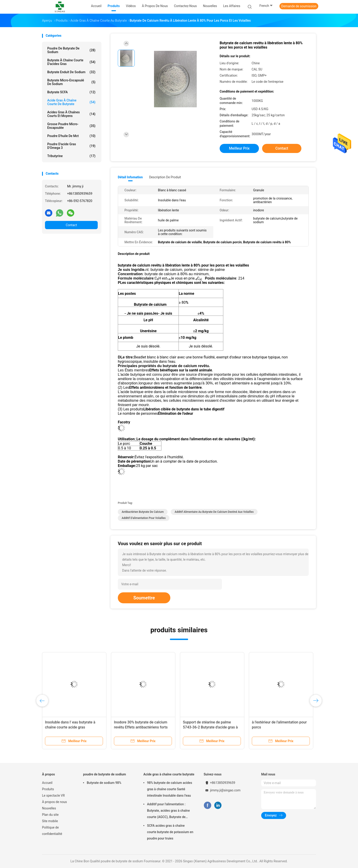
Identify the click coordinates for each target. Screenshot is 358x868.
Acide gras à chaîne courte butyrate (169, 774)
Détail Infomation (130, 177)
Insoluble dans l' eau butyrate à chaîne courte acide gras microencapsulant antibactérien (71, 727)
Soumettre (144, 598)
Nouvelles (49, 808)
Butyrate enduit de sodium (71, 72)
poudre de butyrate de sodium (105, 774)
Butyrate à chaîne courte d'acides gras (71, 62)
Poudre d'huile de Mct (71, 136)
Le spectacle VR (53, 795)
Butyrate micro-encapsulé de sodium (71, 82)
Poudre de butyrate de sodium (71, 50)
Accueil (47, 783)
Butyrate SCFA (71, 92)
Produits (48, 789)
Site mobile (50, 821)
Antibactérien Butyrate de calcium (143, 512)
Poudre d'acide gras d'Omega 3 (71, 146)
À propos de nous (54, 802)
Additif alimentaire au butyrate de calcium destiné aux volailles (214, 512)
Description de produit (165, 177)
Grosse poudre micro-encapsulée (71, 126)
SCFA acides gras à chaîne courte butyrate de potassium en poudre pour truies (170, 832)
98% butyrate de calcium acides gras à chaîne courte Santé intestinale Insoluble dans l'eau (170, 789)
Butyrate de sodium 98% (104, 783)
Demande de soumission (299, 6)
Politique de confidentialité (52, 831)
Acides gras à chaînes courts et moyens (71, 114)
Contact (71, 225)
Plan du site (50, 815)
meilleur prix (239, 148)
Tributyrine (71, 156)
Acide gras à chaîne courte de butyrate (71, 102)
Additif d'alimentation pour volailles (144, 518)
